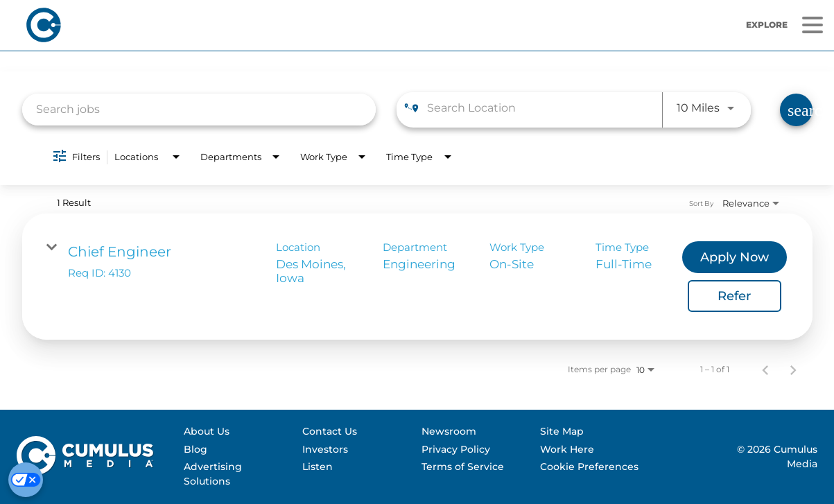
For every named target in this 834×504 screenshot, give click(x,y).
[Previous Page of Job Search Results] (765, 370)
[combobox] (199, 109)
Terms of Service (463, 467)
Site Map (562, 431)
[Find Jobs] (796, 110)
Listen (318, 467)
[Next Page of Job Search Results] (793, 370)
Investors (325, 449)
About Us (207, 431)
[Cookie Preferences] (26, 480)
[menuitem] (237, 432)
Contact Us (330, 431)
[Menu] (812, 25)
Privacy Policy (456, 449)
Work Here (567, 449)
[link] (417, 277)
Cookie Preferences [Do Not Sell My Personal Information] (589, 467)
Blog (196, 449)
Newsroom (449, 431)
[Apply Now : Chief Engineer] (735, 257)
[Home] (228, 25)
